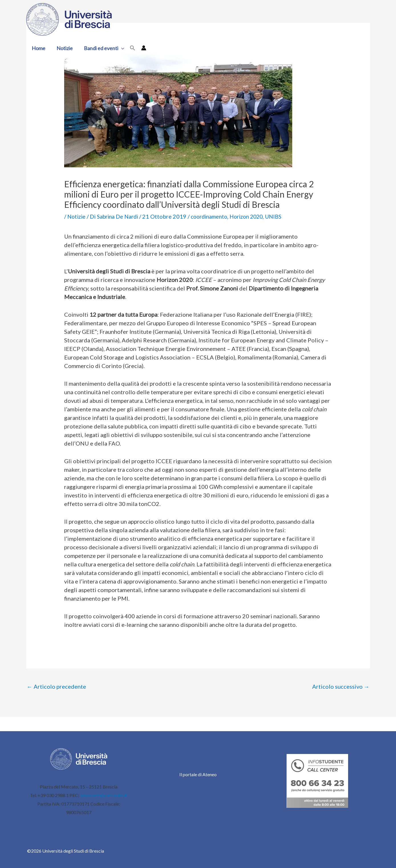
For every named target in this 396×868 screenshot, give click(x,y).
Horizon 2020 (255, 216)
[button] (119, 48)
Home (38, 48)
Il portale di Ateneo (198, 774)
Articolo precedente (56, 686)
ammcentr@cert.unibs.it (104, 795)
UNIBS (284, 216)
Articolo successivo (341, 686)
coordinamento (215, 216)
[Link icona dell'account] (141, 48)
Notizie (63, 48)
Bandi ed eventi (102, 48)
